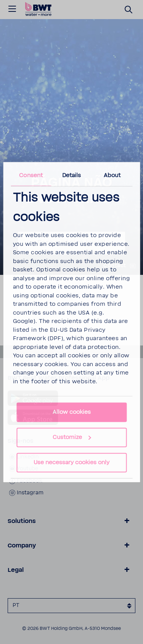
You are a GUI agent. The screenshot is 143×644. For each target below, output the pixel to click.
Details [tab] (72, 175)
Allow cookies (72, 412)
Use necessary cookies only (71, 462)
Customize (72, 437)
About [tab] (112, 175)
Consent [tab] (31, 175)
